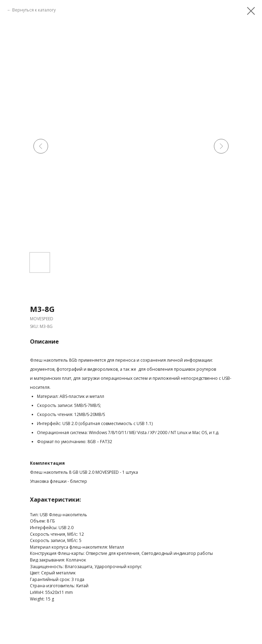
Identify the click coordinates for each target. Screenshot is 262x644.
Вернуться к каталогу (34, 10)
